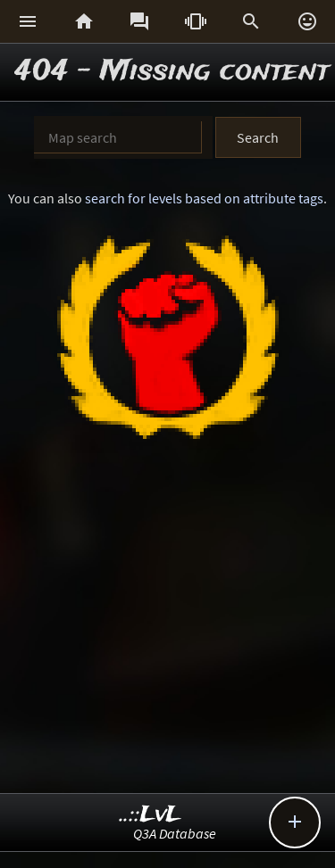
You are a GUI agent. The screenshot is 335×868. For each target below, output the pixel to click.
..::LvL (151, 815)
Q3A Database (175, 833)
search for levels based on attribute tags (204, 198)
